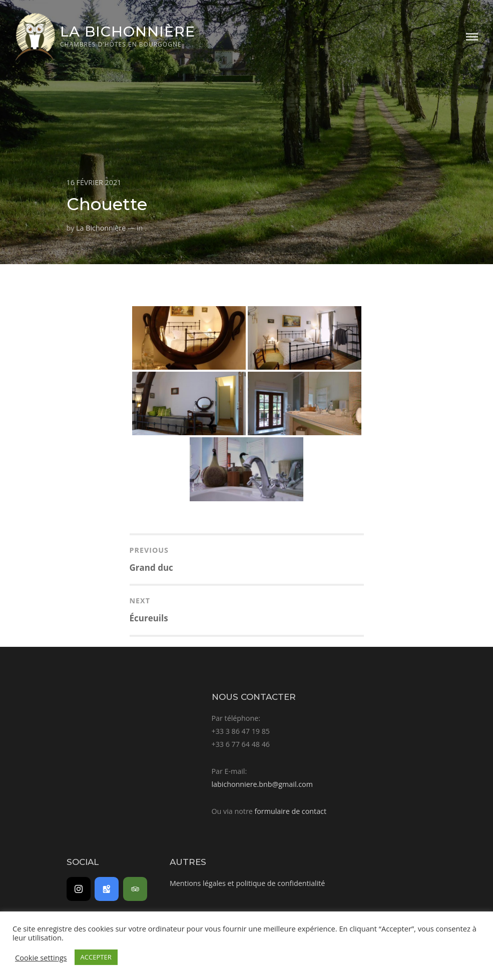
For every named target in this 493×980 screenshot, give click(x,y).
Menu (472, 37)
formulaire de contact (290, 811)
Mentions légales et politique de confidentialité (247, 883)
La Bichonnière (128, 31)
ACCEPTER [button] (96, 957)
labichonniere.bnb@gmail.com (262, 784)
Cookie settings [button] (41, 957)
